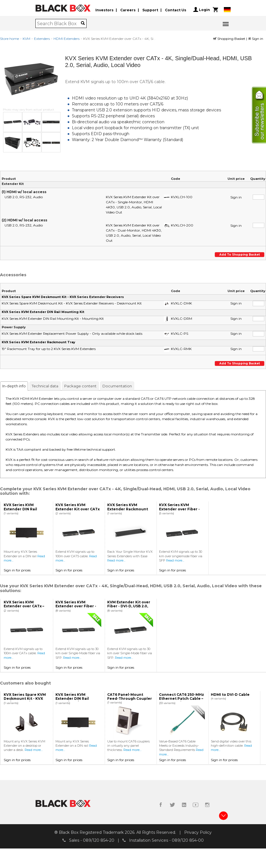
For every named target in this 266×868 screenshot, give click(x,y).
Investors (104, 9)
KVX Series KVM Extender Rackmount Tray (38, 342)
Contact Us (176, 9)
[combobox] (59, 23)
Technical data (45, 386)
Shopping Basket (230, 39)
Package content (80, 386)
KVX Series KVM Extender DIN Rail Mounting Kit (43, 312)
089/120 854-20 (99, 840)
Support (150, 9)
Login (202, 10)
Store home (9, 39)
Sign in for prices (17, 570)
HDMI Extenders (66, 39)
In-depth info (14, 386)
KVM (26, 39)
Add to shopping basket (239, 255)
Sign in (256, 39)
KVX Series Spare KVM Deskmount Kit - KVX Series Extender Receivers (63, 297)
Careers (128, 9)
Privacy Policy (198, 832)
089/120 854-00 (188, 840)
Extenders (42, 39)
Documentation (117, 386)
